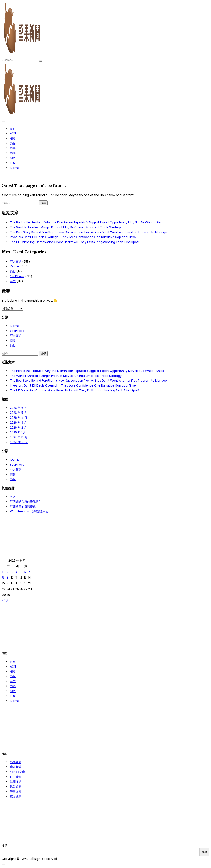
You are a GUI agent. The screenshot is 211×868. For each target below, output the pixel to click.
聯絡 (13, 153)
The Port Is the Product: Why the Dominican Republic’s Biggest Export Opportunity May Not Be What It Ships (87, 222)
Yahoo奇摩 (17, 772)
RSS (12, 163)
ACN (13, 133)
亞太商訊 (16, 262)
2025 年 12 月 (19, 437)
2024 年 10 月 (19, 442)
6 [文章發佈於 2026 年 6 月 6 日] (25, 572)
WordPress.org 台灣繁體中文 (29, 511)
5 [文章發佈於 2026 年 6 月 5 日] (20, 572)
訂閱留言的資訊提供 (23, 506)
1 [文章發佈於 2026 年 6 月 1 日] (3, 572)
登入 (13, 497)
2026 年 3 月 (18, 423)
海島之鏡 (16, 791)
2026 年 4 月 (19, 418)
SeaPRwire (17, 276)
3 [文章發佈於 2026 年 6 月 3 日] (12, 572)
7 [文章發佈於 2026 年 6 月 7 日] (29, 572)
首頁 (13, 128)
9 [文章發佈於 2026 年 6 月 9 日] (8, 577)
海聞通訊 (16, 782)
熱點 (13, 143)
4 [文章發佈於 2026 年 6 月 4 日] (16, 572)
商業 (13, 148)
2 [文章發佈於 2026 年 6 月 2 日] (7, 572)
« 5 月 (5, 600)
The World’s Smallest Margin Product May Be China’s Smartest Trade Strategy (66, 227)
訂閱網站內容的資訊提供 (26, 502)
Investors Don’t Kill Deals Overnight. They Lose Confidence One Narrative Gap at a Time (73, 237)
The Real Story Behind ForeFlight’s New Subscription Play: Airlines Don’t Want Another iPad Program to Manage (88, 232)
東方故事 (16, 796)
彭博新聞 (16, 762)
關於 (13, 158)
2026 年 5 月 (18, 413)
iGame (15, 168)
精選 (13, 138)
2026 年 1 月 (18, 432)
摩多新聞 (16, 767)
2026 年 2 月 (18, 428)
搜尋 (4, 846)
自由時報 (16, 777)
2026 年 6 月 (18, 408)
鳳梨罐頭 (16, 787)
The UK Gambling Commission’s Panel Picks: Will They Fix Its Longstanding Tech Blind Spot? (75, 242)
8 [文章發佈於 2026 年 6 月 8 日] (3, 577)
